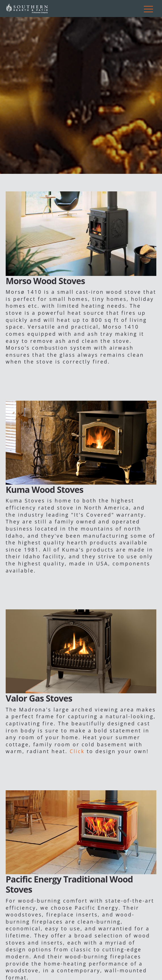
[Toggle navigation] (148, 9)
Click (77, 751)
